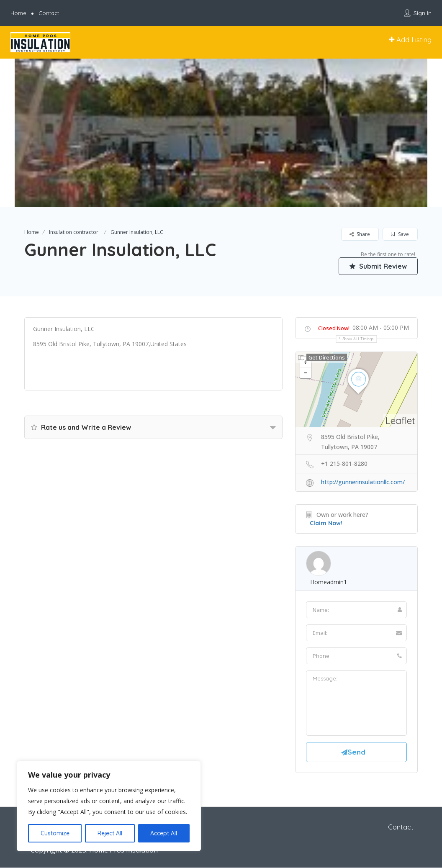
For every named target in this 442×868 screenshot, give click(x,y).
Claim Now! (326, 523)
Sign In (423, 13)
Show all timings (358, 339)
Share (360, 234)
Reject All (110, 833)
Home (18, 13)
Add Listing (410, 40)
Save (400, 234)
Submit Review (378, 266)
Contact (49, 13)
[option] (221, 133)
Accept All (164, 833)
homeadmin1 (329, 582)
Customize (55, 833)
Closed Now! (334, 328)
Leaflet (400, 420)
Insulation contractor (74, 232)
